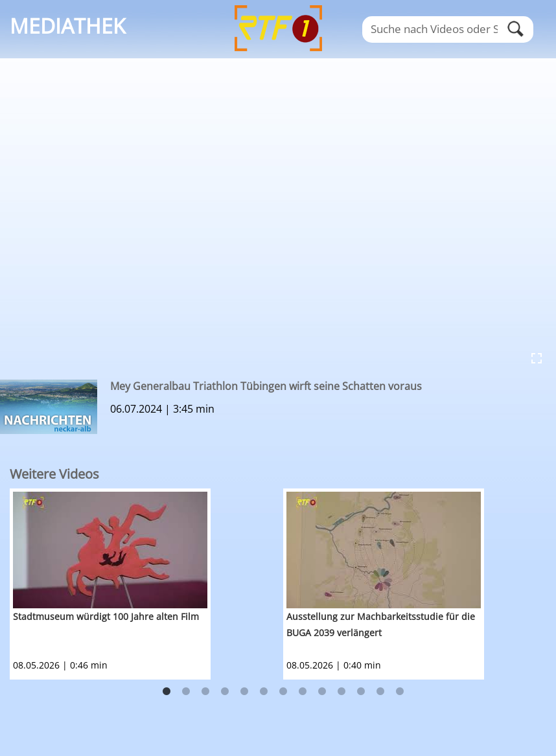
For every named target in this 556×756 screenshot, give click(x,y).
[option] (146, 584)
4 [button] (225, 692)
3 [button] (205, 692)
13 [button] (400, 692)
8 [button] (303, 692)
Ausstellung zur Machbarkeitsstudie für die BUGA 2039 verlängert (381, 624)
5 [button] (244, 692)
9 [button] (322, 692)
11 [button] (361, 692)
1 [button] (167, 692)
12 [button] (380, 692)
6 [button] (264, 692)
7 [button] (283, 692)
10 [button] (342, 692)
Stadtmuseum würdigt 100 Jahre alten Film (106, 616)
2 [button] (186, 692)
